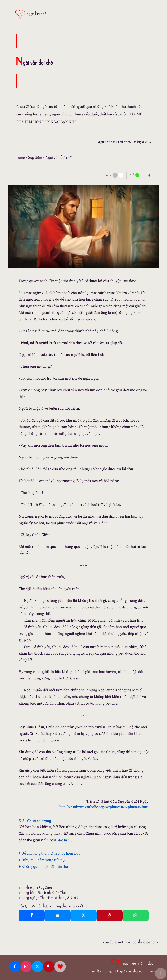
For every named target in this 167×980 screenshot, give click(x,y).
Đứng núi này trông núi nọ (43, 860)
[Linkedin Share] (58, 915)
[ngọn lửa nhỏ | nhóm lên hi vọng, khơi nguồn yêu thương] (116, 966)
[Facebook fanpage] (15, 967)
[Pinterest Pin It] (110, 915)
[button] (161, 974)
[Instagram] (26, 967)
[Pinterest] (49, 967)
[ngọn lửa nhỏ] (30, 14)
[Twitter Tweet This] (84, 915)
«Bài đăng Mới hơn (117, 942)
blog (150, 963)
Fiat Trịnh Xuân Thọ (52, 893)
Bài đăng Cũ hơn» (145, 942)
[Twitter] (38, 967)
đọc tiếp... (65, 840)
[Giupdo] (60, 967)
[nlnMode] (141, 175)
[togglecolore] (121, 175)
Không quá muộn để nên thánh (47, 866)
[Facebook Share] (32, 915)
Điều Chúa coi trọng (35, 821)
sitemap (153, 971)
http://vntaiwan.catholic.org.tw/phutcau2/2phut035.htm (104, 807)
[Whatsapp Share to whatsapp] (136, 915)
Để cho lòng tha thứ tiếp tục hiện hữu (51, 853)
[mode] (115, 175)
